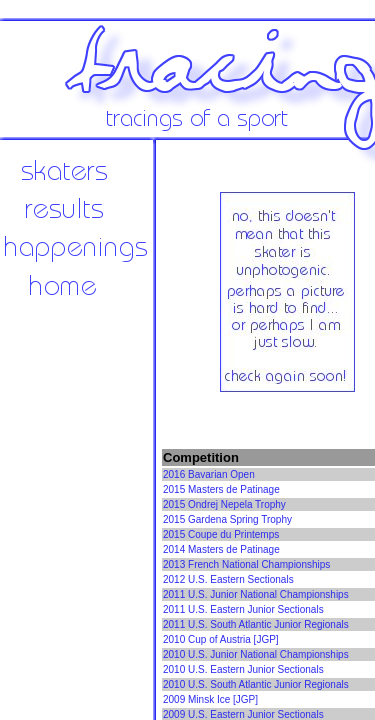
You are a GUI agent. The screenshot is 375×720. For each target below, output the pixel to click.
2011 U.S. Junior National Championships (256, 594)
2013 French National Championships (246, 564)
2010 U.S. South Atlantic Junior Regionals (256, 684)
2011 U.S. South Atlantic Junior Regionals (256, 624)
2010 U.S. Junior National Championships (256, 654)
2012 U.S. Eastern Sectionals (228, 579)
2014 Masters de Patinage (221, 549)
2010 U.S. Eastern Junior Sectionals (243, 669)
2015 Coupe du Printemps (221, 534)
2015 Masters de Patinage (221, 489)
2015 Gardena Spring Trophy (227, 519)
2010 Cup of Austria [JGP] (221, 639)
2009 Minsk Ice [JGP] (210, 699)
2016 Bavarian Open (209, 474)
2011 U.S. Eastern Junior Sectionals (243, 609)
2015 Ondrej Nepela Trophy (224, 504)
